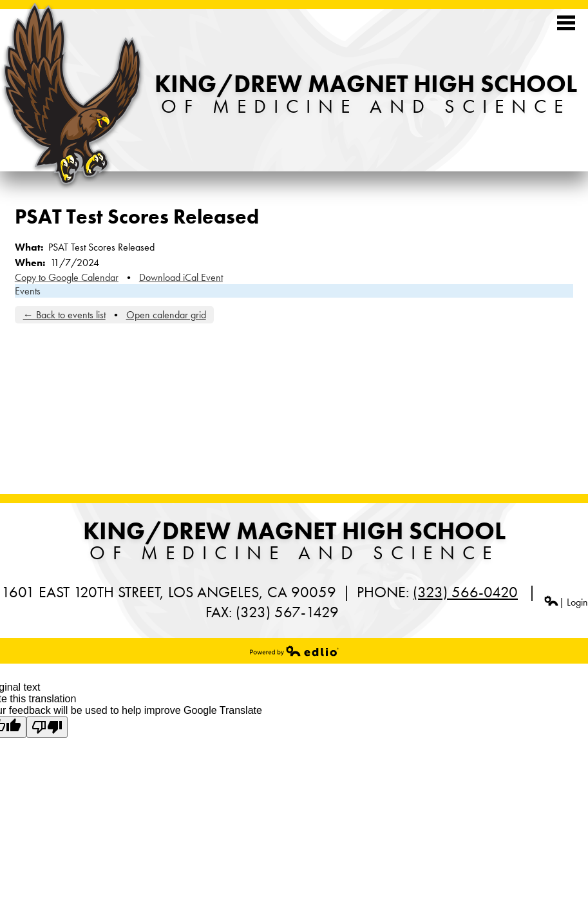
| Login (566, 602)
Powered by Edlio (294, 651)
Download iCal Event (181, 277)
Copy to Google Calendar (67, 277)
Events (28, 291)
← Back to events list (64, 315)
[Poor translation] (47, 727)
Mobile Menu (566, 23)
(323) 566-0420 (465, 592)
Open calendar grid (166, 315)
